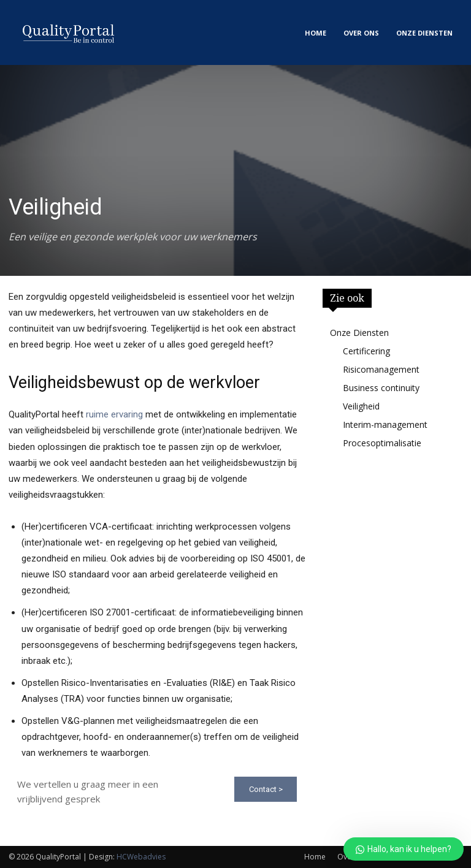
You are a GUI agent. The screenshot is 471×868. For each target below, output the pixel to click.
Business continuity (381, 388)
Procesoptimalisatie (382, 443)
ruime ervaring (114, 414)
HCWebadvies (141, 857)
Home (315, 857)
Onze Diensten (359, 333)
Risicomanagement (381, 369)
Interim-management (385, 424)
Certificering (366, 351)
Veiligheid (361, 406)
